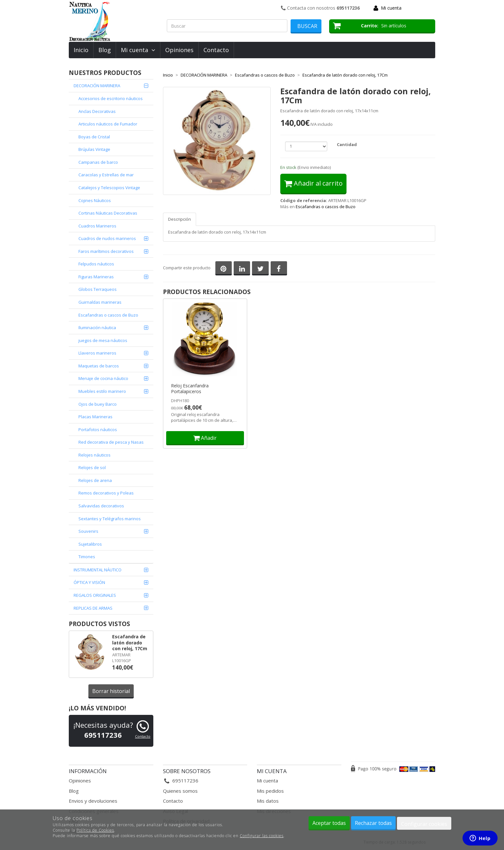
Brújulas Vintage (94, 149)
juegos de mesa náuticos (103, 340)
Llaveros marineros (97, 353)
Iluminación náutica (97, 328)
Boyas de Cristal (94, 137)
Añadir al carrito (313, 183)
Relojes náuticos (94, 455)
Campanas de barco (98, 162)
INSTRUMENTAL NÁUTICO (98, 570)
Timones (87, 557)
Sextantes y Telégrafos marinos (110, 519)
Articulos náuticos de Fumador (108, 124)
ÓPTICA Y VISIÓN (89, 582)
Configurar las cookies (262, 836)
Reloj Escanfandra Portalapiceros (190, 389)
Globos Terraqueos (98, 289)
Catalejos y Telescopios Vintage (109, 188)
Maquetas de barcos (99, 366)
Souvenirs (88, 531)
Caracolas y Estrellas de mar (106, 175)
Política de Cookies (95, 830)
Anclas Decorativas (97, 111)
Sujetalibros (90, 544)
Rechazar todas (373, 823)
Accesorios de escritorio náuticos (111, 98)
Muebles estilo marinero (102, 391)
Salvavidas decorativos (101, 506)
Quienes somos (180, 791)
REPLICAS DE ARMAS (93, 608)
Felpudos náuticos (96, 264)
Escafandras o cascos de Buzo (108, 315)
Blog (105, 50)
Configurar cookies (424, 824)
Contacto (216, 50)
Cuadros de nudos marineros (107, 238)
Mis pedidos (270, 791)
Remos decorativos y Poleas (106, 493)
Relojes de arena (95, 480)
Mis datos (268, 801)
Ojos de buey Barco (98, 404)
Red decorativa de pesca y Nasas (111, 442)
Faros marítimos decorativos (106, 251)
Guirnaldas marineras (100, 302)
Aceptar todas (329, 823)
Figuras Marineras (96, 277)
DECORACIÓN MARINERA (97, 86)
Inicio (81, 50)
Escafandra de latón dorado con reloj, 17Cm (130, 642)
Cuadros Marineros (97, 226)
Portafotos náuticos (98, 430)
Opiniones (179, 50)
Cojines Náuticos (95, 200)
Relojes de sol (92, 467)
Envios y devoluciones (93, 801)
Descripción (180, 219)
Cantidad (347, 144)
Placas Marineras (95, 417)
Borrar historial (111, 691)
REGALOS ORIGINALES (95, 595)
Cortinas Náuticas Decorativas (108, 213)
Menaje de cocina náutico (103, 378)
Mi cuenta (391, 8)
